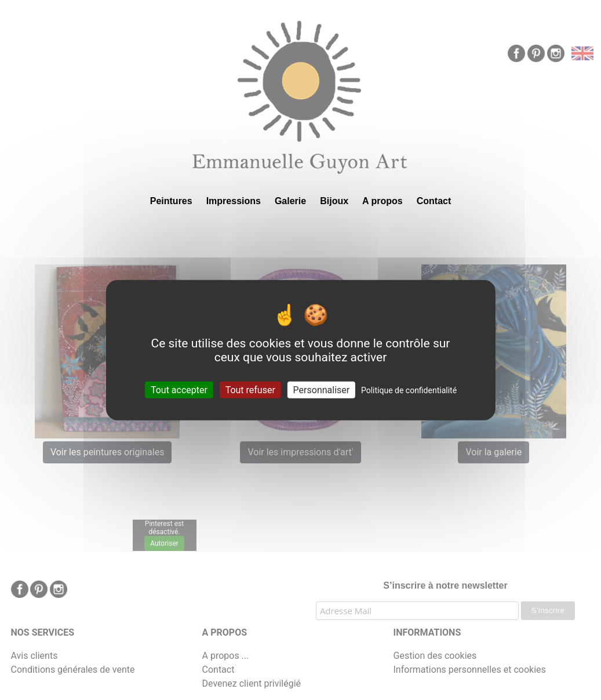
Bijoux (334, 201)
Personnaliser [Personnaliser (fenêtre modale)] (322, 390)
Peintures (171, 201)
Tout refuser (250, 390)
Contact (434, 201)
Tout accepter (179, 390)
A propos (383, 201)
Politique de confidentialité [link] (409, 390)
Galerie (290, 201)
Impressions (234, 201)
